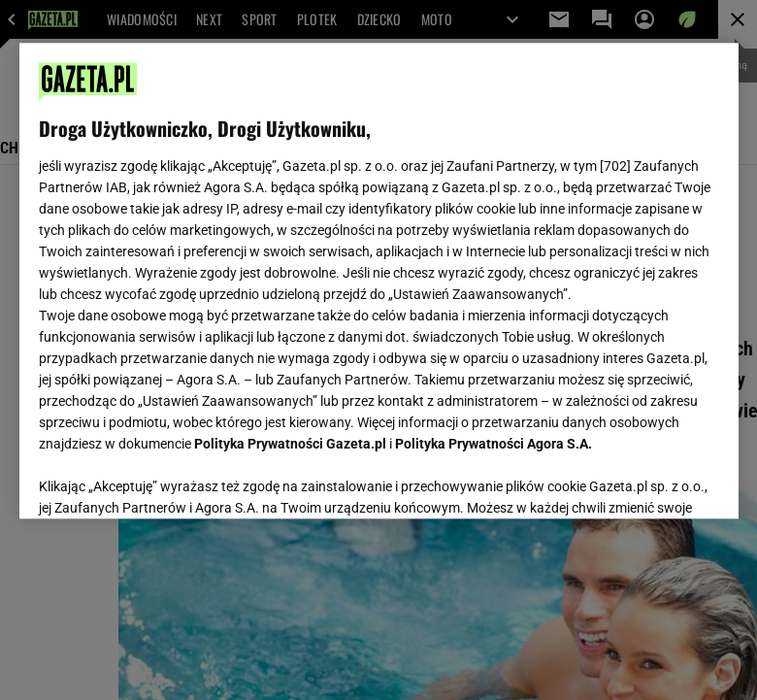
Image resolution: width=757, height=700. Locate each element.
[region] (379, 281)
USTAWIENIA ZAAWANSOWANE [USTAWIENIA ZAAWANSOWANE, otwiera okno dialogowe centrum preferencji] (165, 480)
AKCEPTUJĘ (653, 481)
